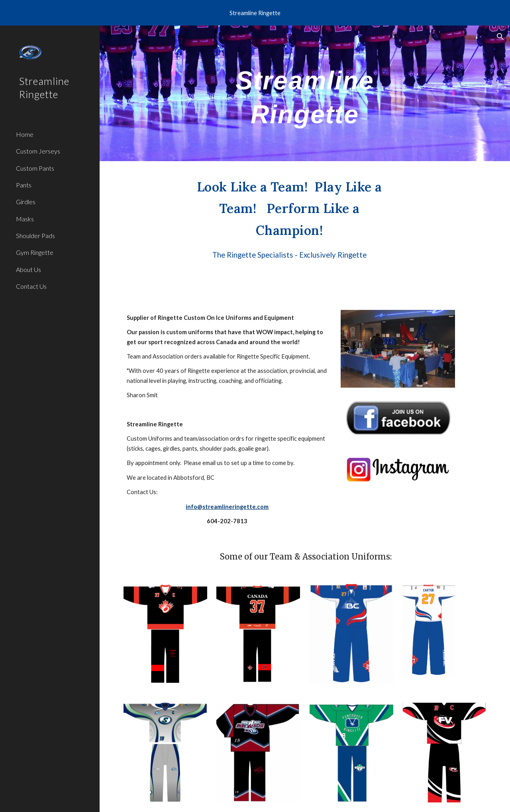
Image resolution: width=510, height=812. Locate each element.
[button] (500, 37)
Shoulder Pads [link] (35, 236)
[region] (255, 13)
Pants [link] (24, 185)
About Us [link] (28, 269)
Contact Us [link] (31, 286)
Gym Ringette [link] (35, 252)
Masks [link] (25, 219)
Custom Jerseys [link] (38, 151)
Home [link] (25, 134)
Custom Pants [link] (35, 168)
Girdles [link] (26, 202)
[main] (305, 94)
